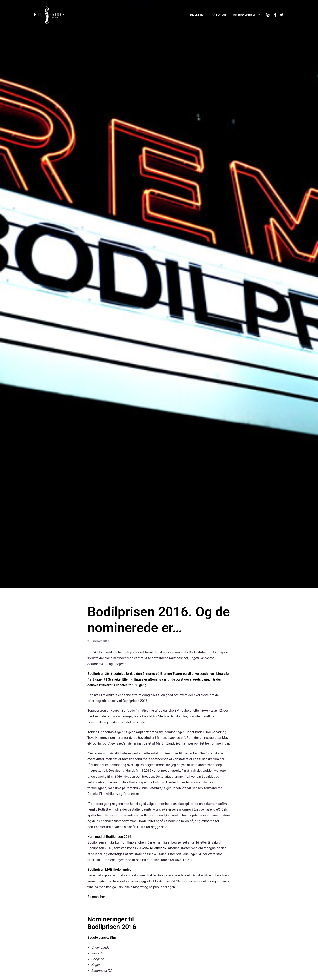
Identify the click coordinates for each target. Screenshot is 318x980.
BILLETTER (197, 15)
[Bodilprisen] (49, 15)
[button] (268, 15)
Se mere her (96, 860)
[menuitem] (197, 15)
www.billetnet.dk (154, 811)
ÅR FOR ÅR (219, 15)
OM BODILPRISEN (246, 15)
